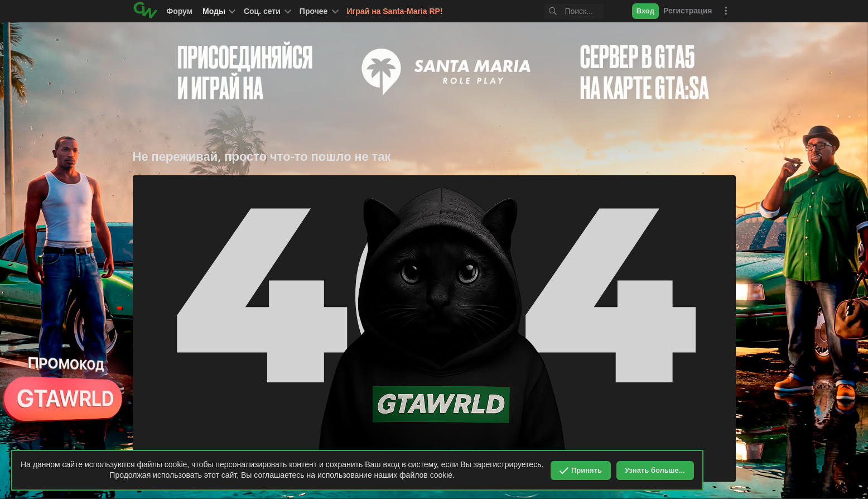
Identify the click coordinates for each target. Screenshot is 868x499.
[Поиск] (560, 11)
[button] (267, 11)
